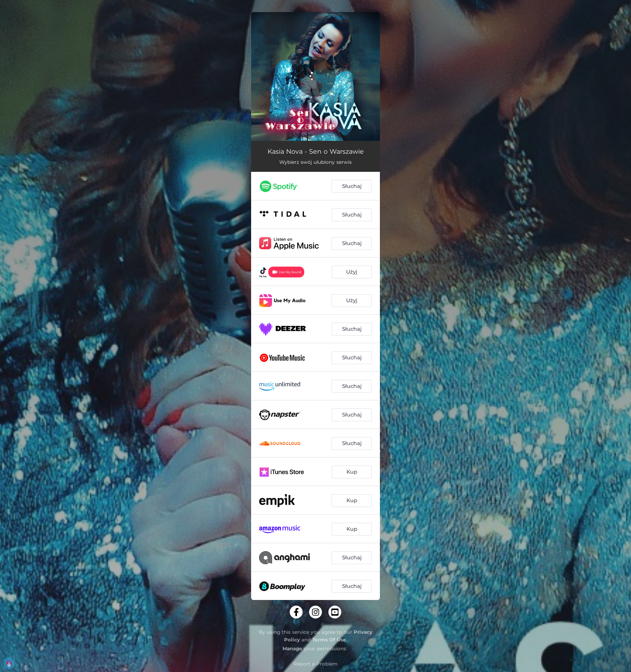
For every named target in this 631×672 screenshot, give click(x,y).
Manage (292, 648)
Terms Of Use (329, 640)
